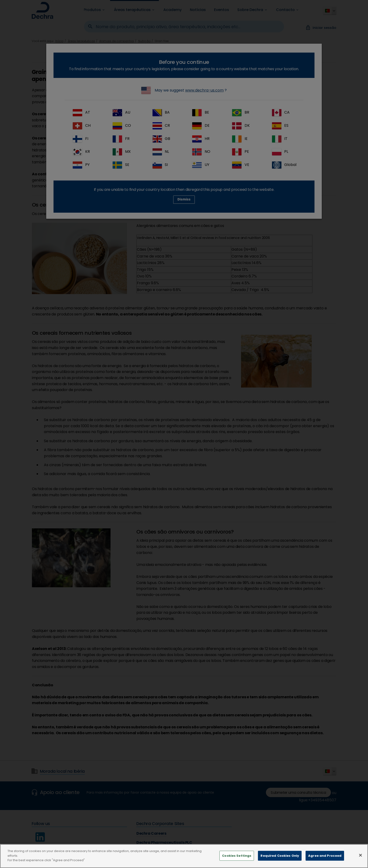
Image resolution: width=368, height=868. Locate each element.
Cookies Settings (237, 856)
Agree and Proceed (325, 856)
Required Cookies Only (280, 856)
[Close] (360, 855)
